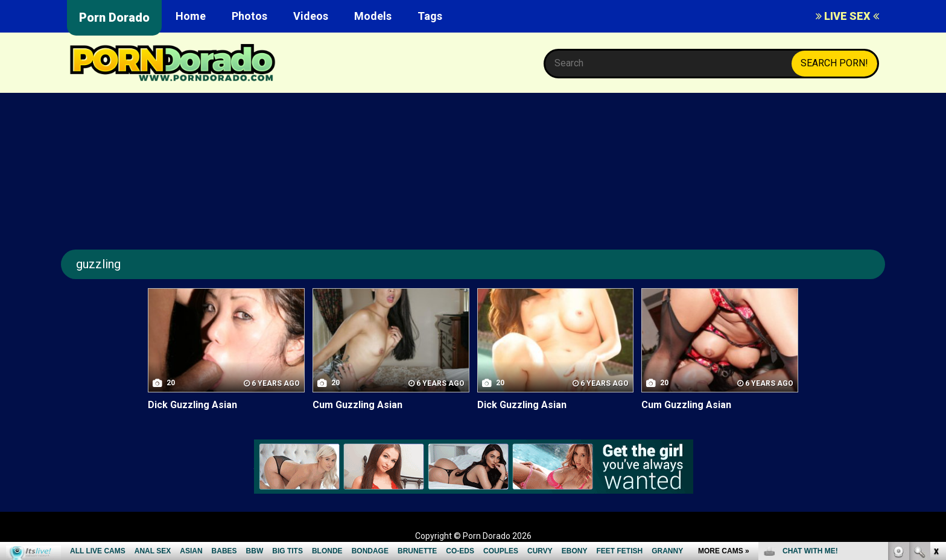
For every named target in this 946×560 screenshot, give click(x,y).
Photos (249, 16)
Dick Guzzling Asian (192, 405)
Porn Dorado (114, 17)
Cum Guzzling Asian (357, 405)
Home (191, 16)
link (935, 372)
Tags (430, 16)
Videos (311, 16)
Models (373, 16)
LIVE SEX (847, 16)
